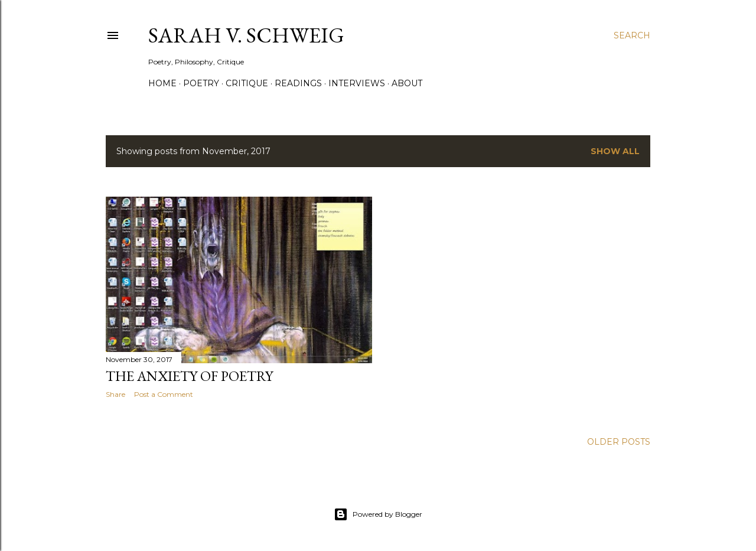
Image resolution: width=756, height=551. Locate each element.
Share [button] (115, 394)
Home (162, 83)
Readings (298, 83)
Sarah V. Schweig (246, 35)
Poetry (201, 83)
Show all (615, 151)
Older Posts (619, 442)
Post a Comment (164, 394)
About (407, 83)
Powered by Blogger (378, 514)
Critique (247, 83)
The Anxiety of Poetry (189, 376)
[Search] (632, 35)
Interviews (357, 83)
